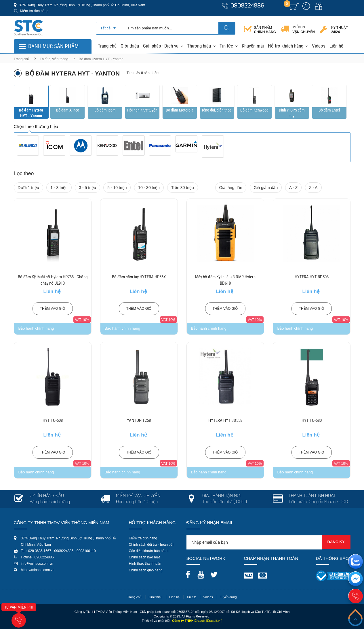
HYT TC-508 (53, 420)
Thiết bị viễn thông (54, 59)
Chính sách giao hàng (146, 570)
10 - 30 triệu (149, 188)
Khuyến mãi (253, 46)
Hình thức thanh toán (145, 564)
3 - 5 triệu (87, 188)
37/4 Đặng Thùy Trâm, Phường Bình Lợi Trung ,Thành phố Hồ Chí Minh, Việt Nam (82, 5)
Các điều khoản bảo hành (149, 551)
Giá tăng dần (231, 188)
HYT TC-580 (312, 420)
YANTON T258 (139, 420)
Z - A (313, 188)
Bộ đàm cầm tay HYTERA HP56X (139, 277)
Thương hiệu (199, 46)
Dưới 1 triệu (28, 188)
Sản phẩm (265, 30)
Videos (319, 46)
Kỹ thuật (340, 30)
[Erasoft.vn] (214, 621)
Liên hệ (336, 46)
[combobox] (109, 26)
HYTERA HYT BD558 (225, 420)
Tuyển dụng (228, 597)
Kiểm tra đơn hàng (34, 11)
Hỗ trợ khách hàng (286, 46)
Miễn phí (304, 30)
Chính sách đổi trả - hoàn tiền (152, 545)
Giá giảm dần (266, 188)
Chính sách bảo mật (144, 557)
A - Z (294, 188)
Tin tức (226, 46)
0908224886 (247, 6)
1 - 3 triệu (59, 188)
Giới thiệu (130, 46)
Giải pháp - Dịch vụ (161, 46)
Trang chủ (107, 46)
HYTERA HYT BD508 (312, 277)
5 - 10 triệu (117, 188)
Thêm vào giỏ (53, 309)
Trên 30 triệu (183, 188)
